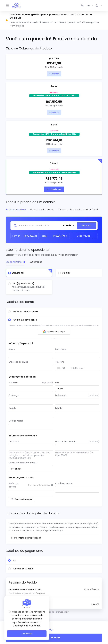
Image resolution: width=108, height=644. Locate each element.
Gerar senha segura (22, 499)
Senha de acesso (14, 485)
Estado (59, 408)
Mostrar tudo (83, 236)
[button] (54, 332)
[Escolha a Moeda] (90, 5)
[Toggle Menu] (7, 5)
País (57, 382)
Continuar (27, 634)
